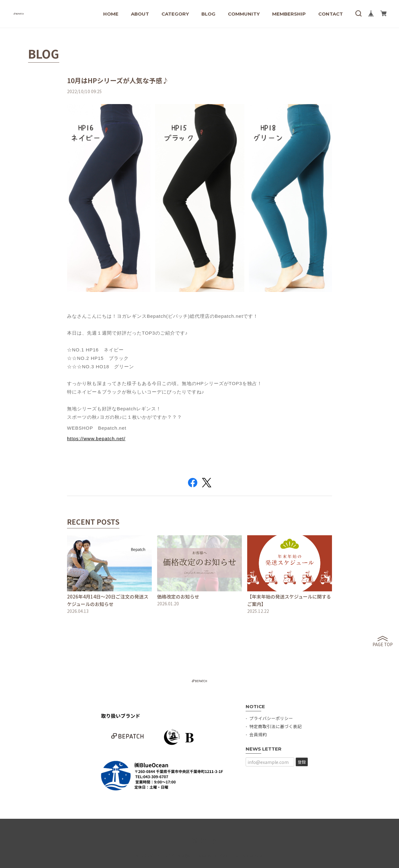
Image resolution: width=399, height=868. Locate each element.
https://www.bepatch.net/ (96, 439)
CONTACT (331, 14)
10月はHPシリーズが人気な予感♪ (118, 80)
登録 (302, 762)
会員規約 (258, 734)
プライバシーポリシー (271, 718)
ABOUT (140, 14)
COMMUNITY (244, 14)
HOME (111, 14)
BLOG (208, 14)
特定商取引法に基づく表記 (276, 726)
